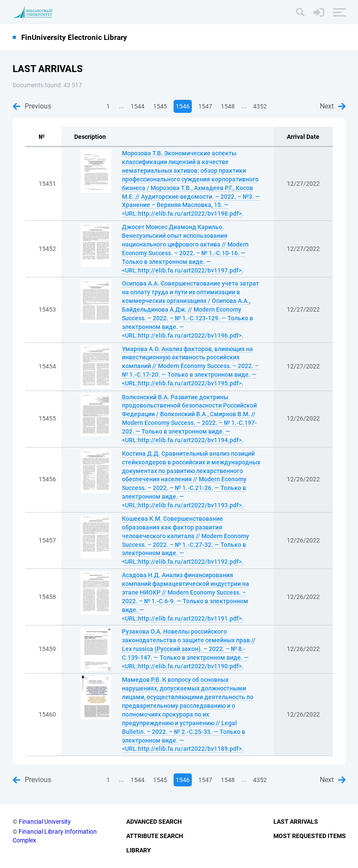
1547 (205, 106)
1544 (138, 106)
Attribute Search (155, 836)
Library (139, 850)
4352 (260, 106)
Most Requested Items (310, 836)
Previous (32, 106)
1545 (160, 106)
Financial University (45, 822)
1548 (228, 106)
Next (333, 106)
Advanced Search (154, 822)
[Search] (300, 12)
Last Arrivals (296, 822)
